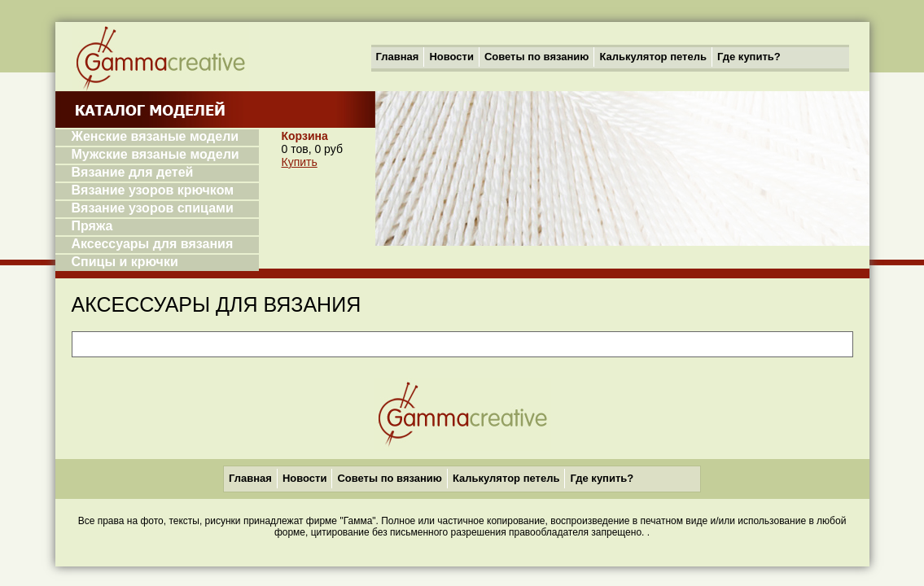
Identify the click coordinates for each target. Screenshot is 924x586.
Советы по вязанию (537, 57)
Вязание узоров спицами (153, 208)
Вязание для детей (133, 172)
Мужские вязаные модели (155, 154)
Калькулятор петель (652, 57)
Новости (451, 57)
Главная (398, 57)
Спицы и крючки (125, 262)
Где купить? (749, 57)
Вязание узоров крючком (153, 190)
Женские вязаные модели (155, 136)
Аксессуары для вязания (153, 244)
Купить (300, 162)
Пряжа (92, 226)
